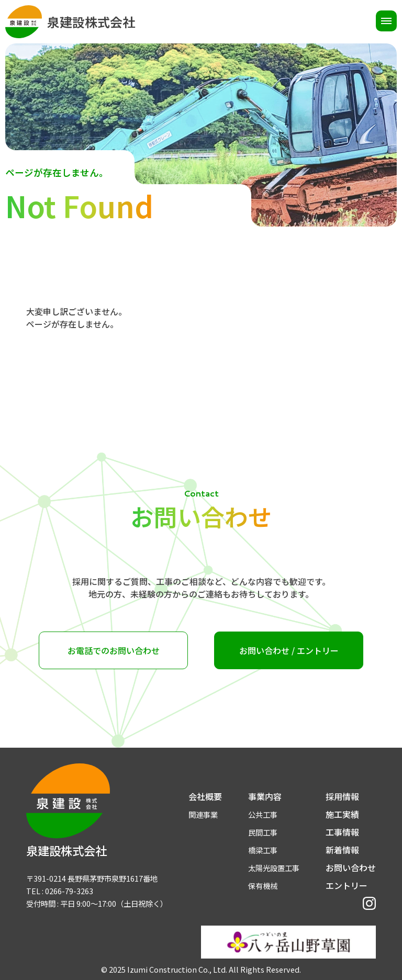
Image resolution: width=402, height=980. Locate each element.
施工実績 (342, 814)
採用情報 (342, 796)
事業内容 (265, 796)
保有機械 (263, 886)
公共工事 (263, 814)
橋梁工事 (263, 850)
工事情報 (342, 832)
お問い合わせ (351, 868)
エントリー (347, 885)
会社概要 (205, 796)
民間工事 (263, 832)
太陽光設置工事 (274, 868)
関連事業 (203, 814)
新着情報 (342, 850)
